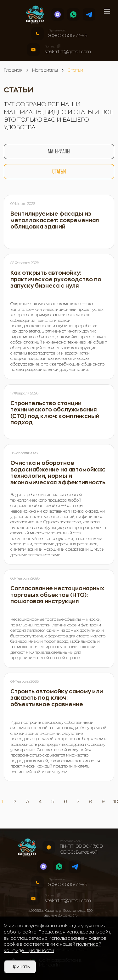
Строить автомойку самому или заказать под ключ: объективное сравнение (57, 698)
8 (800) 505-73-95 (68, 36)
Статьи (59, 171)
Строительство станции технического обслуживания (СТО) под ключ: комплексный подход (55, 413)
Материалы (59, 151)
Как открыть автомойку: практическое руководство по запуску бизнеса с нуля (56, 279)
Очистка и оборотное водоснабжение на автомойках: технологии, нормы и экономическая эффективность (58, 473)
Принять (20, 966)
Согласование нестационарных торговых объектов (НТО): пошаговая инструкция (57, 595)
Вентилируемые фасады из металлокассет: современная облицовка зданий (55, 220)
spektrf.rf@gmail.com (68, 52)
